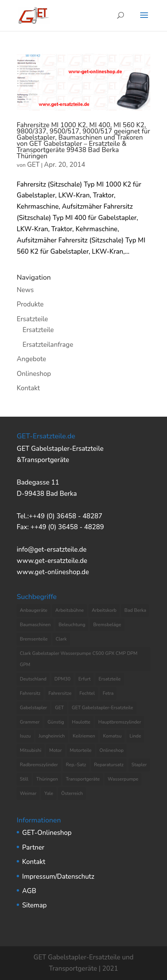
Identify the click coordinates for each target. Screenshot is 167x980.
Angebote (31, 359)
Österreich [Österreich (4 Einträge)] (72, 793)
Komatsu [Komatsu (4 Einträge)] (112, 736)
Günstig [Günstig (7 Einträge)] (56, 722)
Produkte (30, 304)
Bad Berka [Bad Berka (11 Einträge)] (135, 610)
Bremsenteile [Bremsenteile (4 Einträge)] (34, 639)
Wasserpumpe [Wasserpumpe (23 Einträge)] (123, 779)
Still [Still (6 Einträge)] (24, 779)
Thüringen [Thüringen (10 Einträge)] (47, 779)
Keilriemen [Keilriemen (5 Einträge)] (84, 736)
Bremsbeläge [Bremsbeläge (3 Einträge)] (107, 625)
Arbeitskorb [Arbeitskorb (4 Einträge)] (104, 610)
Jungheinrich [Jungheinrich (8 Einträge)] (52, 736)
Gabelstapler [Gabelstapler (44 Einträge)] (33, 708)
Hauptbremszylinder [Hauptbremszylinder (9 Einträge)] (120, 722)
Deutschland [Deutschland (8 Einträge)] (33, 679)
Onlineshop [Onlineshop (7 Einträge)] (111, 750)
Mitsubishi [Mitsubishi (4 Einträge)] (30, 750)
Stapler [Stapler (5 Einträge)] (139, 765)
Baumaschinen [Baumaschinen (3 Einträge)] (35, 625)
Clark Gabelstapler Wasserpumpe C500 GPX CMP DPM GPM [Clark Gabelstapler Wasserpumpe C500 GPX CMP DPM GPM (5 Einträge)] (79, 659)
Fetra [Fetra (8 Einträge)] (108, 693)
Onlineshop (34, 374)
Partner (33, 848)
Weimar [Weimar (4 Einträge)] (28, 793)
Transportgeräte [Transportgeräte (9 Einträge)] (83, 779)
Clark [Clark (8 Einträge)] (61, 639)
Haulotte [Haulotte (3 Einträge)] (81, 722)
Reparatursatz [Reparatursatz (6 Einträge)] (109, 765)
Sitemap (34, 905)
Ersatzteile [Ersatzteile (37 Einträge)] (110, 679)
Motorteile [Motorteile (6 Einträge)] (81, 750)
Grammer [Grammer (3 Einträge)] (30, 722)
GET (34, 165)
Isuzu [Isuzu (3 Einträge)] (25, 736)
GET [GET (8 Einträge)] (59, 708)
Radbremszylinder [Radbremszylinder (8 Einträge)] (39, 765)
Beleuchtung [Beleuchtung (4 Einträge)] (72, 625)
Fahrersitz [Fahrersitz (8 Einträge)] (30, 693)
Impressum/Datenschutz (58, 877)
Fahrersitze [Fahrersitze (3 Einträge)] (60, 693)
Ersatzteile (32, 319)
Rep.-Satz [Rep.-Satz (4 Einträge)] (76, 765)
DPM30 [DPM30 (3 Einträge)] (62, 679)
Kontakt (28, 388)
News (25, 290)
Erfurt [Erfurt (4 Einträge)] (85, 679)
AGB (29, 891)
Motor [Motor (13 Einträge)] (56, 750)
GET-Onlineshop (47, 833)
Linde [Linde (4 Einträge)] (136, 736)
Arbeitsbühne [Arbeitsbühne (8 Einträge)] (70, 610)
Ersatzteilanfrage (48, 345)
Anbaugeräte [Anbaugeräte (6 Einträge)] (34, 610)
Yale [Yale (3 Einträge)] (49, 793)
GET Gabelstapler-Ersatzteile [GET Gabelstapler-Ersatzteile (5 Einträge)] (103, 708)
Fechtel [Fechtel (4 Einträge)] (87, 693)
